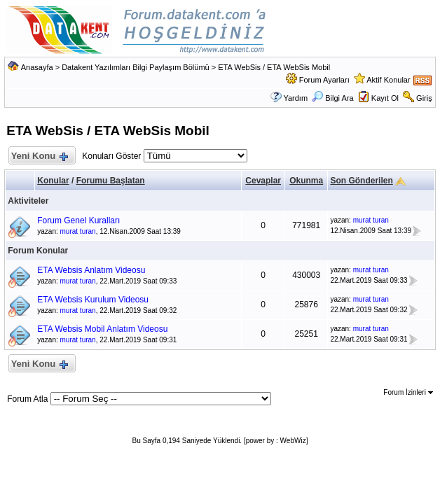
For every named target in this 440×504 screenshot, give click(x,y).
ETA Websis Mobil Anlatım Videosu (102, 329)
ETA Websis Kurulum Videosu (93, 300)
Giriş (424, 98)
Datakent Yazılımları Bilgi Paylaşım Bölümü (136, 67)
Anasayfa (37, 67)
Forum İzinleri (408, 392)
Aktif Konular (388, 80)
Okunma (306, 181)
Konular (53, 181)
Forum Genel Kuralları (78, 220)
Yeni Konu (39, 156)
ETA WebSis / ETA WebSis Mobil (274, 67)
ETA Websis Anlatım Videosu (91, 270)
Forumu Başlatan (111, 181)
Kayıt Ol (385, 98)
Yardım (295, 98)
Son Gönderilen (361, 181)
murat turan (78, 231)
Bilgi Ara (332, 98)
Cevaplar (263, 181)
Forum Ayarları (324, 80)
